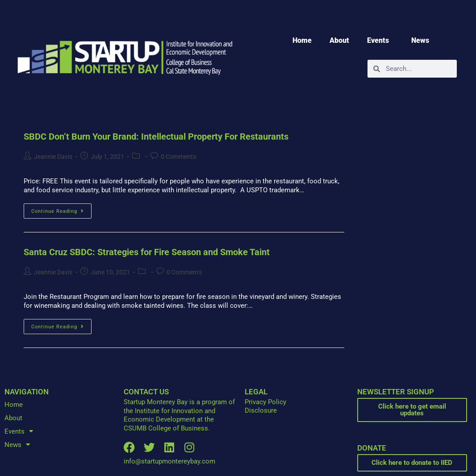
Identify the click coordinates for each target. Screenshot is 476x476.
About (339, 40)
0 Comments (178, 157)
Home (302, 40)
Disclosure (261, 410)
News (422, 41)
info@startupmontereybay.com (169, 461)
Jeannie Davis (53, 157)
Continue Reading (61, 209)
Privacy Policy (265, 402)
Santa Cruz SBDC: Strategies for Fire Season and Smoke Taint (147, 252)
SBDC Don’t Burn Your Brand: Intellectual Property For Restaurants (156, 137)
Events (380, 41)
